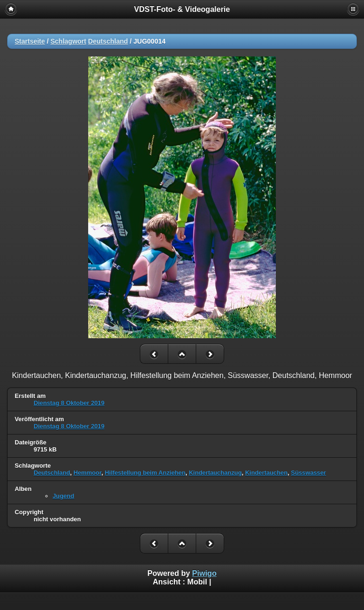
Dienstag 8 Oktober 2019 (69, 403)
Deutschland (108, 41)
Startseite (30, 41)
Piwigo (204, 573)
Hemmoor (87, 473)
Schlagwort (68, 41)
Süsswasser (309, 473)
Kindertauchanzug (215, 473)
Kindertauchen (266, 473)
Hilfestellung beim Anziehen (145, 473)
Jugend (64, 496)
